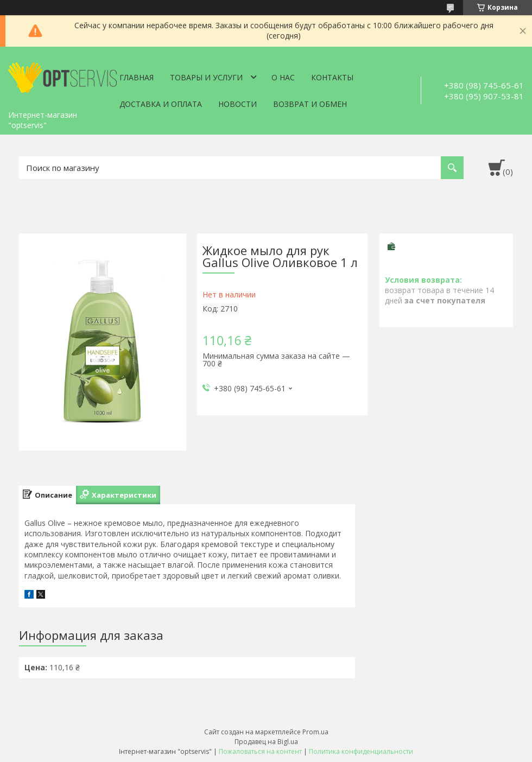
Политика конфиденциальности (361, 751)
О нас (283, 77)
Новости (237, 104)
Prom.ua (315, 732)
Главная (137, 77)
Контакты (332, 77)
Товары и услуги (206, 77)
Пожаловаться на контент (260, 751)
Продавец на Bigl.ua (266, 742)
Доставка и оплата (161, 104)
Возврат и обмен (310, 104)
